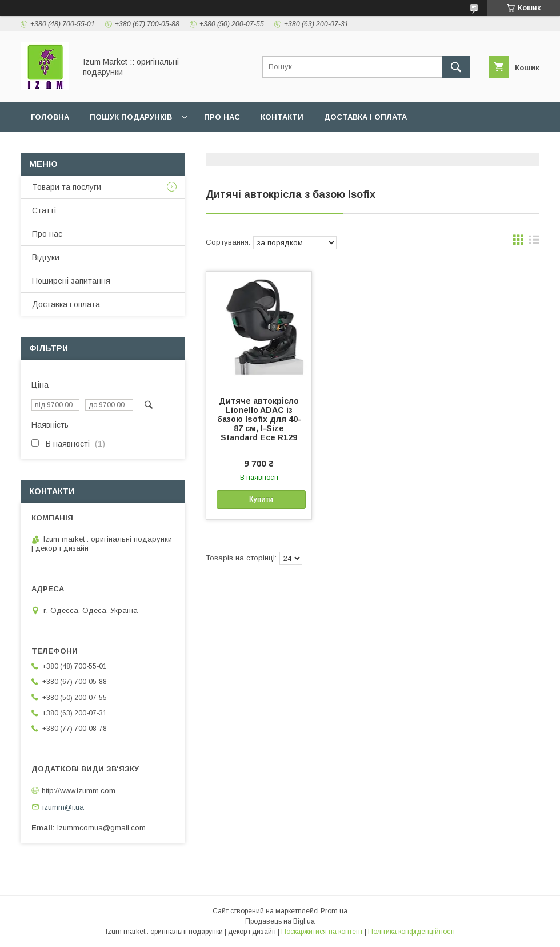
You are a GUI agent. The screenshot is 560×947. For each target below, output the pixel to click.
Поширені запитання (71, 281)
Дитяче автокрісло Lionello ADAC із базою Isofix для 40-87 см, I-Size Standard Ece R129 (259, 419)
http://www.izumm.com (79, 791)
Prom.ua (334, 911)
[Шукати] (456, 67)
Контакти (282, 117)
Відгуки (46, 257)
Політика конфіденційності (411, 932)
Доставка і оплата (365, 117)
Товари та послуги (67, 187)
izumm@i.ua (63, 807)
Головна (50, 117)
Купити (261, 499)
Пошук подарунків (131, 117)
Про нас (222, 117)
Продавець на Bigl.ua (280, 921)
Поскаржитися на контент (322, 932)
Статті (44, 210)
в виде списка (534, 242)
